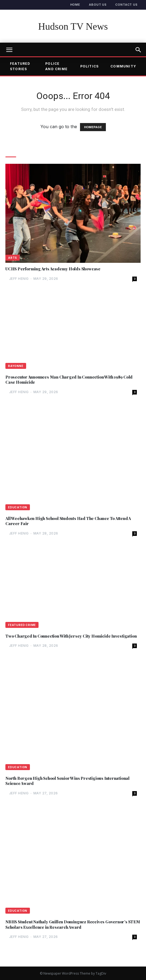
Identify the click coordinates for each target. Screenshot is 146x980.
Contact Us (126, 5)
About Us (98, 5)
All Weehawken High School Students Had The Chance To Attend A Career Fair (68, 521)
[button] (138, 50)
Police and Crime (56, 66)
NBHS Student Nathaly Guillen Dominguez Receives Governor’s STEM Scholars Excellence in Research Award (73, 925)
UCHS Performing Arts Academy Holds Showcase (53, 269)
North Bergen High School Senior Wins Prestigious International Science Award (67, 781)
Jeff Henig (19, 279)
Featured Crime (22, 625)
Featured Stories (20, 66)
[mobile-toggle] (9, 50)
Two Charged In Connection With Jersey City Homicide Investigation (71, 636)
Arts (13, 258)
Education (18, 507)
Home (75, 5)
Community (123, 66)
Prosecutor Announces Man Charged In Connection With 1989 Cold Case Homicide (69, 380)
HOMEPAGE (93, 127)
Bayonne (16, 366)
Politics (90, 66)
